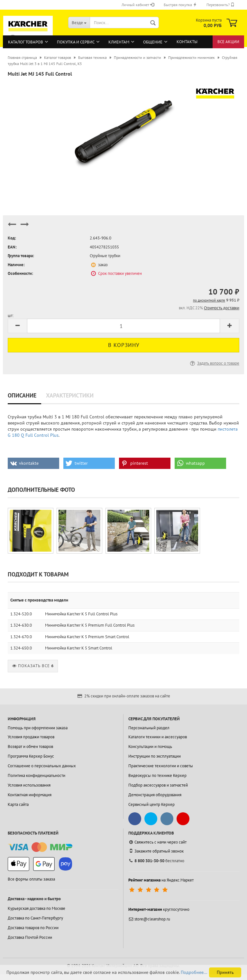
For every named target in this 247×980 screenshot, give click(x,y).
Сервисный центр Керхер (151, 804)
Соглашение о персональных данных (42, 766)
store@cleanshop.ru (149, 919)
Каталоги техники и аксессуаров (158, 737)
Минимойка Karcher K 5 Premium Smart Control (87, 637)
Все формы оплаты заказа (31, 879)
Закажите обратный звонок (156, 851)
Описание (22, 395)
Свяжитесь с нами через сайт (157, 842)
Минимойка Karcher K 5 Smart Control (79, 648)
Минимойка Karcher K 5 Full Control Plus (81, 614)
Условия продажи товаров (31, 737)
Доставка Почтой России (30, 937)
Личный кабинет (138, 5)
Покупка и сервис (76, 42)
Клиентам (119, 42)
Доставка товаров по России (33, 928)
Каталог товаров (26, 42)
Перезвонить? (220, 5)
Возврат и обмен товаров (30, 747)
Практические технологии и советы (161, 766)
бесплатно (156, 861)
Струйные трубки (105, 256)
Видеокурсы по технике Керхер (157, 775)
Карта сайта (18, 804)
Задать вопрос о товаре (214, 363)
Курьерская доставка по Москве (37, 908)
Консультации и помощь (150, 747)
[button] (33, 463)
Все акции (228, 42)
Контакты (187, 42)
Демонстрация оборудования (155, 795)
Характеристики (70, 395)
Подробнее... (194, 972)
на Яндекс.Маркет (161, 880)
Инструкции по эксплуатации (155, 756)
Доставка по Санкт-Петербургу (35, 918)
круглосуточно (159, 909)
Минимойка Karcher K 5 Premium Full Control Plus (90, 625)
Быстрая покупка (180, 5)
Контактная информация (30, 795)
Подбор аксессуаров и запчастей (158, 785)
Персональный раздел (149, 728)
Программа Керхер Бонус (31, 756)
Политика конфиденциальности (37, 775)
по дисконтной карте (209, 300)
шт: (11, 316)
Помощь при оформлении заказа (38, 728)
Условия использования (29, 785)
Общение (153, 42)
